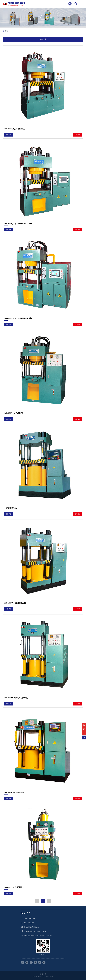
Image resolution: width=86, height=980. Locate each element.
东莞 (47, 977)
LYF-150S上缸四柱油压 (13, 413)
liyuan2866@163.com (32, 927)
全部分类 (43, 39)
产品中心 (43, 17)
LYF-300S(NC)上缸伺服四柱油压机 (18, 224)
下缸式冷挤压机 (10, 508)
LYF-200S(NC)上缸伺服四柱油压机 (18, 318)
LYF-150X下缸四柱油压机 (14, 793)
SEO (51, 977)
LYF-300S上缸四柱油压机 (14, 129)
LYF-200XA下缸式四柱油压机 (16, 698)
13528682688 (29, 923)
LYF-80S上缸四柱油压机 (14, 887)
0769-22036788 (30, 919)
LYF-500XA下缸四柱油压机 (15, 603)
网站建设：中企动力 (40, 977)
